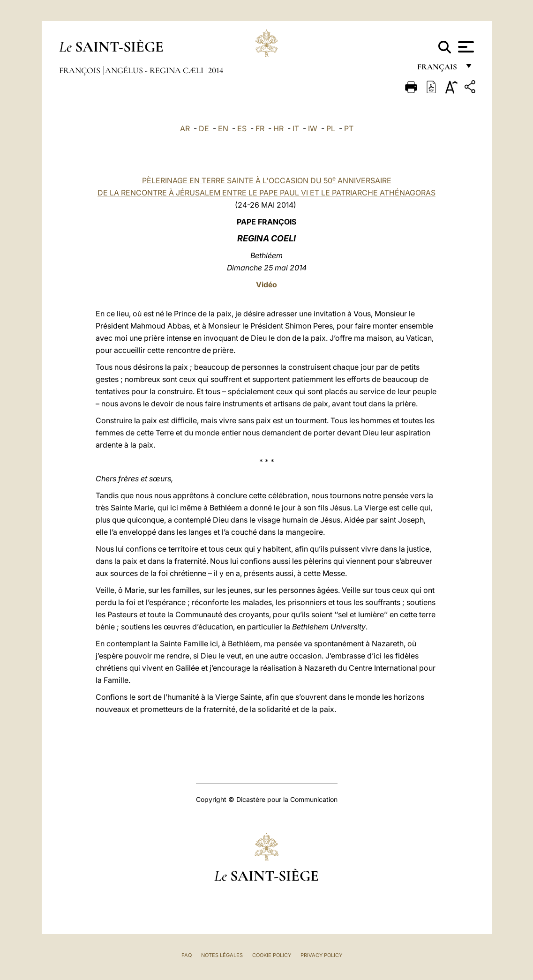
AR (185, 128)
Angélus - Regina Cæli (155, 70)
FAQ (187, 955)
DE (204, 128)
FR (260, 128)
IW (313, 128)
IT (296, 128)
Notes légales (222, 955)
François (81, 70)
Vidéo (266, 284)
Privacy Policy (321, 955)
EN (223, 128)
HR (278, 128)
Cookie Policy (272, 955)
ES (242, 128)
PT (349, 128)
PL (331, 128)
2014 (216, 70)
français (438, 69)
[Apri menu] (465, 47)
